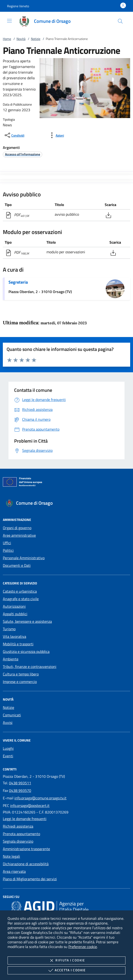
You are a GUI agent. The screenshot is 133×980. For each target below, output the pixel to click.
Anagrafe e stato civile (21, 599)
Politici (8, 550)
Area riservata (14, 871)
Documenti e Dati (17, 565)
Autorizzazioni (14, 606)
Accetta (66, 970)
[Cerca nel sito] (120, 21)
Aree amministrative (19, 535)
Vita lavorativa (15, 636)
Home (7, 39)
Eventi (8, 756)
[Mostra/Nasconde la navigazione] (9, 21)
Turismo (9, 629)
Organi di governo (17, 528)
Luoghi (8, 748)
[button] (18, 6)
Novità (21, 39)
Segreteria (18, 282)
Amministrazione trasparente (26, 849)
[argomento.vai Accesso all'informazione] (23, 154)
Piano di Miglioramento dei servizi (30, 879)
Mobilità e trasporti (18, 644)
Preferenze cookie (83, 947)
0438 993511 (20, 783)
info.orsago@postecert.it (30, 805)
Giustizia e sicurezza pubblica (26, 651)
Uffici (7, 543)
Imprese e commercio (20, 682)
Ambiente (11, 659)
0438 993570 (20, 790)
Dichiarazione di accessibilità (26, 864)
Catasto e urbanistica (20, 591)
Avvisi (8, 722)
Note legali (11, 856)
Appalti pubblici (15, 614)
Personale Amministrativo (24, 558)
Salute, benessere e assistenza (27, 621)
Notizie (36, 39)
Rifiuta (66, 960)
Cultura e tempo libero (21, 674)
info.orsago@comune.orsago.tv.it (40, 798)
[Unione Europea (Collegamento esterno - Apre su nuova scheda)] (66, 483)
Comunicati (12, 715)
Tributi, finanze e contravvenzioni (30, 667)
